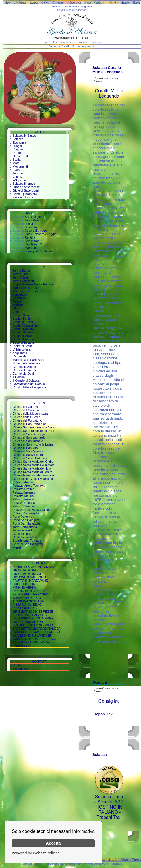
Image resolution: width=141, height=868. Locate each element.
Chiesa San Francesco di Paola (34, 431)
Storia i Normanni (24, 339)
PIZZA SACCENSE (26, 608)
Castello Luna (22, 534)
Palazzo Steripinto (25, 506)
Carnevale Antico (24, 367)
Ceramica (19, 298)
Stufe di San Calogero (28, 544)
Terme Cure (21, 274)
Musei (17, 547)
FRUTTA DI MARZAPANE (30, 581)
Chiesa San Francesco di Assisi (34, 427)
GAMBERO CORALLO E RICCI (34, 639)
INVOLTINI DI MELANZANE (32, 635)
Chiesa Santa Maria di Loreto (32, 472)
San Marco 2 (33, 244)
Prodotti (18, 153)
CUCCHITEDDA (24, 584)
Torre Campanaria (25, 527)
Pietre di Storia (23, 346)
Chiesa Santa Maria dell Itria (32, 468)
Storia (17, 160)
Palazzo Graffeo (24, 489)
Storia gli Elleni (23, 322)
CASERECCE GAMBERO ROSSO (36, 632)
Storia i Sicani (22, 315)
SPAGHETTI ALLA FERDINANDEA (37, 629)
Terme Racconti (23, 281)
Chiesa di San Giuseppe (29, 434)
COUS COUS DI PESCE (29, 622)
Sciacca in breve (24, 184)
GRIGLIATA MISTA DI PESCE (33, 611)
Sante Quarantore (25, 194)
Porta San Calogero (26, 520)
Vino (16, 312)
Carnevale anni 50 (25, 370)
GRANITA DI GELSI (26, 570)
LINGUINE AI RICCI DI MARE (33, 618)
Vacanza (19, 177)
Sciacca (18, 139)
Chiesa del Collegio (26, 410)
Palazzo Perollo (23, 499)
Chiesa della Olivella (27, 417)
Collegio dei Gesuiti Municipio (33, 479)
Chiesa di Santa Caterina (30, 458)
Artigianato (20, 353)
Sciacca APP (111, 802)
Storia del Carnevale (27, 363)
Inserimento (21, 669)
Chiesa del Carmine (26, 407)
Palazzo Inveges (24, 492)
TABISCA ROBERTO (27, 598)
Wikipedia (19, 180)
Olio (15, 308)
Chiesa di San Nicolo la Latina (33, 444)
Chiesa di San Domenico (29, 424)
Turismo (18, 305)
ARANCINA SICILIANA (28, 601)
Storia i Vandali (23, 332)
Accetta (53, 843)
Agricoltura (20, 295)
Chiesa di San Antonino (29, 455)
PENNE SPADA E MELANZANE (35, 567)
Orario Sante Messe (26, 187)
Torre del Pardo (23, 530)
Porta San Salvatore (26, 523)
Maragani (31, 248)
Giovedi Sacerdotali (26, 190)
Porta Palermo (22, 517)
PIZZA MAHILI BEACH (28, 605)
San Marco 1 (33, 241)
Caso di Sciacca (24, 343)
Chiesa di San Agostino (28, 451)
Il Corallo (19, 377)
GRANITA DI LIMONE (27, 574)
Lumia (29, 224)
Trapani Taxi (103, 714)
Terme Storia (21, 271)
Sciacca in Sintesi (25, 136)
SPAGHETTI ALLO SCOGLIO (33, 625)
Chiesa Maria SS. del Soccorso (34, 475)
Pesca (17, 301)
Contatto (18, 665)
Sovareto (31, 227)
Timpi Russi (33, 220)
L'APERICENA (23, 646)
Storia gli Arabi (23, 336)
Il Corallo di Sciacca (26, 380)
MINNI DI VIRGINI (25, 587)
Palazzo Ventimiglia (26, 513)
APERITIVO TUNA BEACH (31, 642)
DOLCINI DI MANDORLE (30, 577)
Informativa (83, 831)
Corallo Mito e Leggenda (29, 387)
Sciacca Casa (109, 797)
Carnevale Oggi (23, 374)
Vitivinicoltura (22, 349)
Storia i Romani (23, 329)
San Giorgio (33, 217)
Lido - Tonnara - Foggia (40, 234)
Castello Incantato (25, 537)
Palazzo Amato (23, 482)
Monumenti (20, 166)
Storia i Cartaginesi (26, 325)
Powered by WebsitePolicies (36, 853)
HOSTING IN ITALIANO (109, 810)
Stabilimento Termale (27, 541)
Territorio (19, 173)
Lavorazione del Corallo (29, 384)
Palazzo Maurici (23, 496)
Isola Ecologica (23, 197)
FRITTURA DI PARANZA (30, 615)
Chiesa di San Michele (28, 441)
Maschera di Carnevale (28, 360)
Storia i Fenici (22, 319)
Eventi (17, 170)
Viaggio (18, 149)
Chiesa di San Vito (25, 448)
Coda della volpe (36, 231)
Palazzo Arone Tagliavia (29, 486)
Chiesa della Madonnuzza (30, 414)
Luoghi (17, 146)
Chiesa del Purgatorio (27, 420)
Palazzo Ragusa (24, 503)
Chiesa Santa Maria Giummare (34, 465)
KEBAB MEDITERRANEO (30, 594)
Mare (16, 163)
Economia (19, 142)
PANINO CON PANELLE (29, 591)
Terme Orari (21, 277)
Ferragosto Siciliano (38, 251)
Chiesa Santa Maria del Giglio (33, 462)
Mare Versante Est (25, 288)
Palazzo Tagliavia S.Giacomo (32, 510)
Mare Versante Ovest (27, 291)
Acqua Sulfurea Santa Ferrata (33, 284)
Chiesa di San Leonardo (29, 438)
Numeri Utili (21, 156)
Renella (30, 237)
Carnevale (20, 356)
